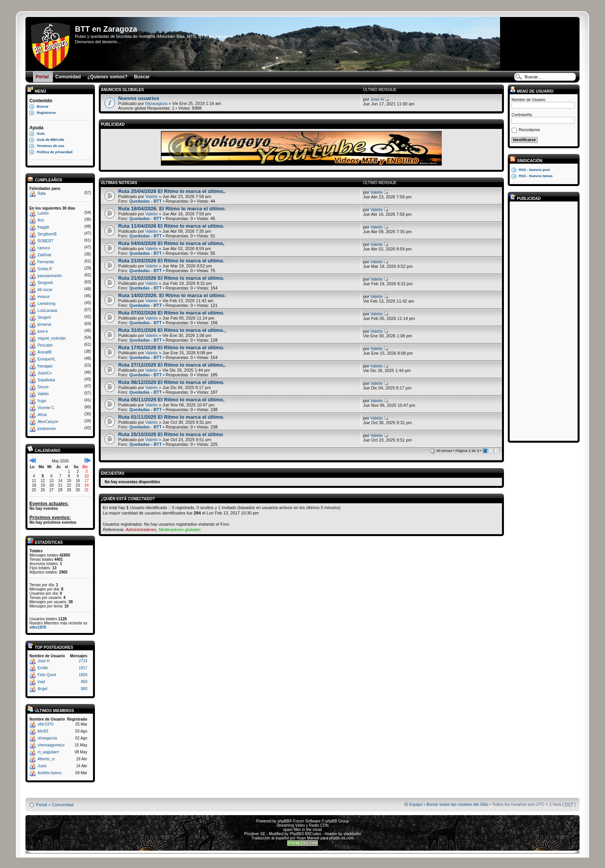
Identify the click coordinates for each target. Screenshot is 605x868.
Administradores (141, 530)
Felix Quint (47, 675)
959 (84, 682)
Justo (42, 766)
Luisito (43, 213)
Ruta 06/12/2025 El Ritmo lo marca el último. (171, 382)
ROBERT (46, 241)
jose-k (43, 331)
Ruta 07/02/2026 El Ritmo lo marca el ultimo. (171, 313)
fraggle (43, 227)
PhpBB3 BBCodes (306, 834)
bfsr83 (43, 731)
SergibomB (47, 234)
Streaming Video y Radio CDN (303, 825)
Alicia (42, 415)
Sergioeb (45, 283)
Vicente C (46, 408)
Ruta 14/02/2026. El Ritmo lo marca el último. (172, 295)
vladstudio (352, 834)
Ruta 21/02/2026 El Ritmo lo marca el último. (171, 278)
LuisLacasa (47, 310)
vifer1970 (38, 627)
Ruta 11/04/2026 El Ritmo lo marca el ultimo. (171, 226)
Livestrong (46, 304)
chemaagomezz (51, 745)
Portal (41, 805)
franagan (45, 366)
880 (84, 689)
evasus (44, 297)
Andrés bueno (49, 773)
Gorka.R (45, 269)
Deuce (43, 387)
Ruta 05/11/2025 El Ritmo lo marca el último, (171, 400)
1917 (83, 668)
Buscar (43, 107)
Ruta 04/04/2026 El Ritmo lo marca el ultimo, (171, 243)
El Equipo (413, 804)
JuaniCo (45, 373)
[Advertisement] (542, 321)
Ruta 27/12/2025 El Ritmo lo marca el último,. (172, 365)
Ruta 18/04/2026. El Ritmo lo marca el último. (172, 209)
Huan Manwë (308, 838)
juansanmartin (50, 276)
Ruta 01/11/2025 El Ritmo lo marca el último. (171, 417)
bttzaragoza (156, 103)
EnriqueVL (46, 359)
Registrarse (46, 113)
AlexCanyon (48, 422)
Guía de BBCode (50, 140)
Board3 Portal (288, 792)
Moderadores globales (180, 530)
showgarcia (47, 738)
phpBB (283, 821)
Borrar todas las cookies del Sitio (457, 804)
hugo (42, 401)
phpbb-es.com (341, 838)
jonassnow (46, 429)
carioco (44, 248)
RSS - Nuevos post (535, 170)
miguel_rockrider (52, 338)
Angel (42, 689)
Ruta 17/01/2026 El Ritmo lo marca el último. (171, 348)
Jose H (43, 661)
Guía (41, 134)
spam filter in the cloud (302, 830)
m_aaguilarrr (48, 752)
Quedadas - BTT (145, 201)
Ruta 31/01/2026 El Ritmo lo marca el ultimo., (172, 330)
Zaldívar (44, 255)
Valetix (43, 394)
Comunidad (63, 805)
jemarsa (44, 324)
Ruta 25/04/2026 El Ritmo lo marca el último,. (172, 191)
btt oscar (45, 290)
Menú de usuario (532, 91)
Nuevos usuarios (139, 98)
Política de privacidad (55, 152)
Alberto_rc (46, 759)
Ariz (41, 220)
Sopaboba (46, 380)
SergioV (44, 317)
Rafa (41, 194)
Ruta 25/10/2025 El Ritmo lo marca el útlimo (171, 434)
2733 (83, 661)
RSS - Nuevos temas (536, 176)
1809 (83, 675)
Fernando (46, 262)
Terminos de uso (50, 146)
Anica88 (44, 352)
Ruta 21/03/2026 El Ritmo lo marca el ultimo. (171, 261)
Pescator (45, 345)
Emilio (43, 668)
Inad (41, 682)
